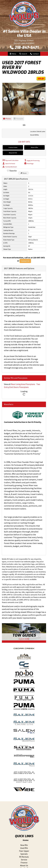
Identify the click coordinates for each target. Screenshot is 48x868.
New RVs (24, 845)
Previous (6, 99)
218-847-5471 (24, 48)
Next (42, 99)
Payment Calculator (11, 160)
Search (23, 54)
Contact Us (25, 261)
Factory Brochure (10, 167)
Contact (34, 54)
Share (23, 173)
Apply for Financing (32, 160)
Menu (13, 54)
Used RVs (24, 848)
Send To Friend (9, 163)
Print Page (29, 163)
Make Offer (34, 147)
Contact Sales (13, 147)
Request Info (13, 153)
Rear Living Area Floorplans (23, 384)
